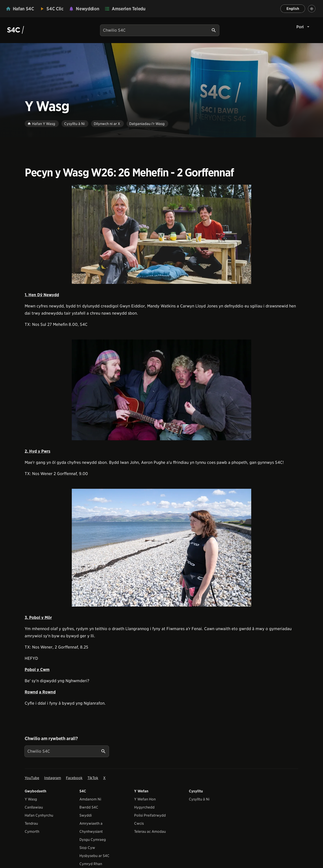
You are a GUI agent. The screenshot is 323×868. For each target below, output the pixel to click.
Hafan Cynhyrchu (39, 815)
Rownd (31, 692)
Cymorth (32, 832)
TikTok (93, 778)
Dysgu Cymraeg (93, 840)
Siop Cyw (87, 848)
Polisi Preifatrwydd (150, 815)
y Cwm (43, 670)
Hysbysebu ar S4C (94, 856)
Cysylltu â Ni (199, 799)
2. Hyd (31, 451)
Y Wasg (31, 799)
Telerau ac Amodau (150, 832)
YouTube (32, 778)
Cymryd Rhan (91, 864)
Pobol (31, 670)
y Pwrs (44, 451)
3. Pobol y (34, 617)
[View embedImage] (161, 234)
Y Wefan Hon (145, 799)
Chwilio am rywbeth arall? (51, 739)
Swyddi (86, 815)
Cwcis (139, 823)
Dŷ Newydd (48, 295)
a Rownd (47, 692)
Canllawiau (34, 807)
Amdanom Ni (90, 799)
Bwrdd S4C (89, 807)
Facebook (74, 778)
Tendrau (31, 823)
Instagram (53, 778)
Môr (48, 617)
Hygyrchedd (144, 807)
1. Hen (31, 295)
